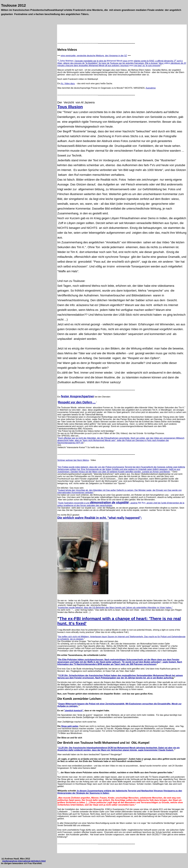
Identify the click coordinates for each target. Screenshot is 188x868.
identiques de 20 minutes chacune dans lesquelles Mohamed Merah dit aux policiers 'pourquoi (122, 64)
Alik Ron (142, 503)
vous (131, 66)
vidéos (167, 63)
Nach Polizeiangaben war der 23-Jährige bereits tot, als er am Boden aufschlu (134, 678)
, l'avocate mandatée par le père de (90, 61)
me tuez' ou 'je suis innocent (147, 66)
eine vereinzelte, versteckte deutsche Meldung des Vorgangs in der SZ (94, 56)
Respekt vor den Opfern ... (77, 402)
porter (131, 61)
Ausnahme (151, 88)
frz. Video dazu (68, 84)
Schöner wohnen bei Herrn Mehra (73, 460)
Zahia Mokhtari (67, 61)
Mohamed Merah (115, 61)
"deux (161, 63)
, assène (97, 503)
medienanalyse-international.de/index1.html (24, 861)
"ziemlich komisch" (74, 711)
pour (125, 61)
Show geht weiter (70, 726)
